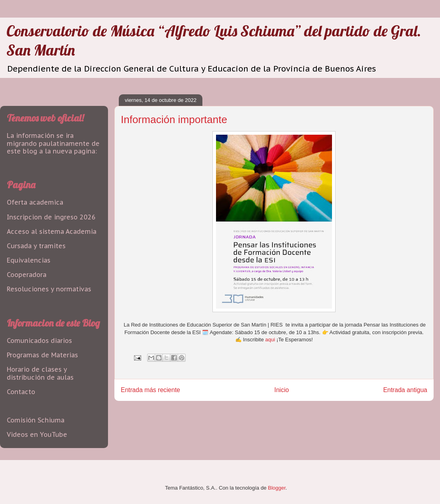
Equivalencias (29, 260)
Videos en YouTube (37, 434)
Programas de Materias (42, 355)
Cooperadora (27, 275)
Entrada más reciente (150, 390)
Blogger (277, 488)
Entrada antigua (405, 390)
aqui (270, 340)
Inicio (282, 390)
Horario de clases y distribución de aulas (40, 373)
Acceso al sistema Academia (52, 231)
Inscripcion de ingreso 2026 (51, 217)
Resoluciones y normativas (49, 289)
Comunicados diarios (39, 341)
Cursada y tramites (36, 246)
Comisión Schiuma (36, 420)
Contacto (21, 392)
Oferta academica (35, 202)
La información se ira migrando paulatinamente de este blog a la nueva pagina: (53, 143)
